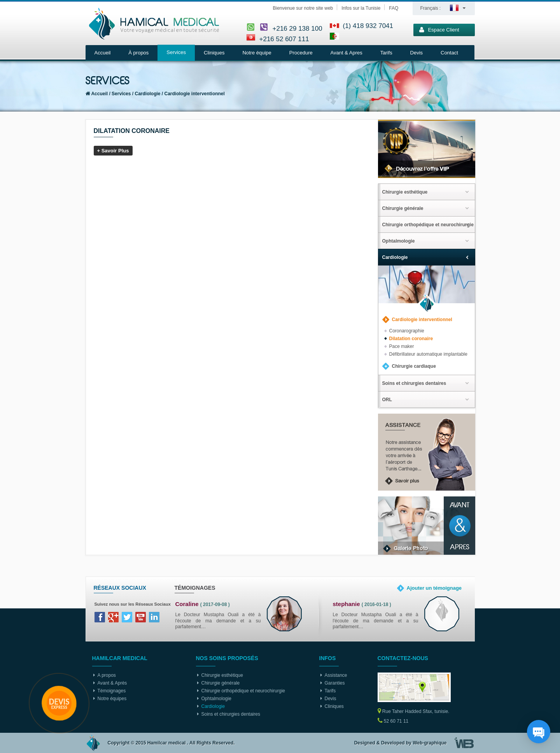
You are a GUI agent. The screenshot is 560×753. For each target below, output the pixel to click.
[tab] (427, 192)
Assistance (336, 675)
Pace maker (402, 346)
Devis (417, 53)
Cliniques (214, 53)
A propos (107, 675)
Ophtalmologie (216, 699)
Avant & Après (112, 683)
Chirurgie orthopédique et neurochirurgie (243, 691)
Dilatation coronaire (411, 339)
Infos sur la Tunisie (361, 8)
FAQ (394, 8)
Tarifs (386, 53)
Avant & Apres (346, 53)
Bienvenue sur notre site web (303, 8)
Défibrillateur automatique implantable (428, 354)
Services (176, 52)
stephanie (346, 604)
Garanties (335, 683)
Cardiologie (148, 94)
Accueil (103, 53)
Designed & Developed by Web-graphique (401, 743)
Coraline (187, 604)
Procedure (301, 53)
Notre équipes (112, 699)
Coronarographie (407, 331)
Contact (449, 53)
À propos (138, 53)
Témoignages (112, 691)
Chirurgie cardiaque (414, 366)
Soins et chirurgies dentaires (231, 714)
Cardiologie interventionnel (195, 94)
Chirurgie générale (221, 683)
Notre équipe (257, 53)
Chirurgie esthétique (222, 675)
